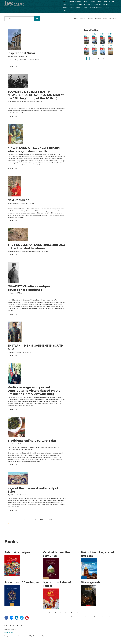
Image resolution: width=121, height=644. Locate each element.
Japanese (80, 4)
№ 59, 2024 (110, 35)
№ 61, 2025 (94, 35)
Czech (112, 1)
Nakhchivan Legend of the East (98, 554)
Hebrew (79, 7)
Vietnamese (107, 4)
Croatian (100, 7)
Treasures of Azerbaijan (22, 582)
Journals (90, 18)
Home (76, 18)
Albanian (92, 7)
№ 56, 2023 (102, 46)
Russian (71, 1)
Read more (14, 67)
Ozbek (64, 10)
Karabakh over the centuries (56, 554)
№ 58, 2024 (86, 46)
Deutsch (86, 1)
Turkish (99, 1)
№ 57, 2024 (94, 46)
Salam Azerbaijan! (18, 552)
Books (105, 18)
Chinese (72, 4)
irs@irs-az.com (9, 633)
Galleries (98, 18)
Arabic (106, 1)
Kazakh (72, 7)
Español (65, 4)
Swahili (107, 7)
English (65, 1)
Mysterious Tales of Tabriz (57, 584)
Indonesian (98, 4)
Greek (85, 7)
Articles (83, 18)
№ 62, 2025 (86, 35)
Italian (93, 1)
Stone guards (91, 582)
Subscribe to (8, 524)
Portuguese (88, 4)
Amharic (65, 7)
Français (79, 1)
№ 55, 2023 (110, 46)
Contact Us (113, 18)
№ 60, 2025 (102, 35)
